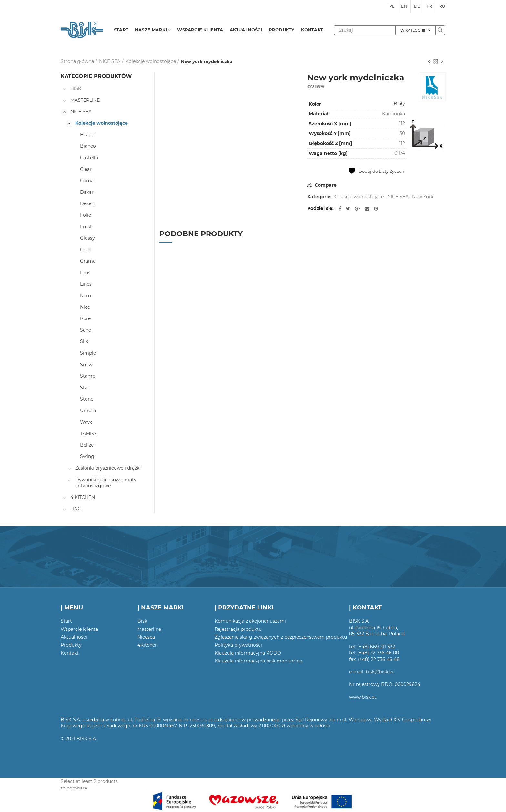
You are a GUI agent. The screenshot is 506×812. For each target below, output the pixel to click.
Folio (86, 215)
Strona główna (77, 61)
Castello (89, 158)
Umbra (88, 411)
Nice (85, 307)
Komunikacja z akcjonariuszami (250, 621)
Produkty (71, 645)
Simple (88, 353)
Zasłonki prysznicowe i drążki (108, 468)
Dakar (87, 192)
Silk (84, 341)
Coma (87, 181)
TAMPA (88, 433)
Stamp (88, 376)
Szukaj (440, 30)
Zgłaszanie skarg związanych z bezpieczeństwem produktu (281, 637)
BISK (76, 88)
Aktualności (74, 637)
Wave (86, 422)
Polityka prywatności (238, 645)
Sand (86, 330)
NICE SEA (110, 61)
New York (423, 197)
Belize (87, 445)
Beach (87, 135)
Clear (86, 169)
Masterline (149, 629)
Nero (86, 296)
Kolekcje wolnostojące (151, 61)
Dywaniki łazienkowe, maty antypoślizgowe (106, 483)
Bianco (88, 146)
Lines (86, 284)
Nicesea (146, 637)
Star (85, 388)
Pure (85, 318)
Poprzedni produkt (429, 62)
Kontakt (70, 653)
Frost (86, 227)
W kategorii (413, 30)
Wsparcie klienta (79, 629)
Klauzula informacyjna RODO (248, 653)
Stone (87, 399)
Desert (88, 203)
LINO (76, 509)
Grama (88, 261)
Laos (85, 273)
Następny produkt (442, 62)
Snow (86, 365)
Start (66, 621)
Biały (399, 104)
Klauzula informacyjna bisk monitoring (259, 661)
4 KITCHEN (83, 497)
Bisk (142, 621)
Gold (85, 250)
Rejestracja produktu (238, 629)
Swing (87, 456)
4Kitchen (148, 645)
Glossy (87, 238)
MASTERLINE (85, 100)
